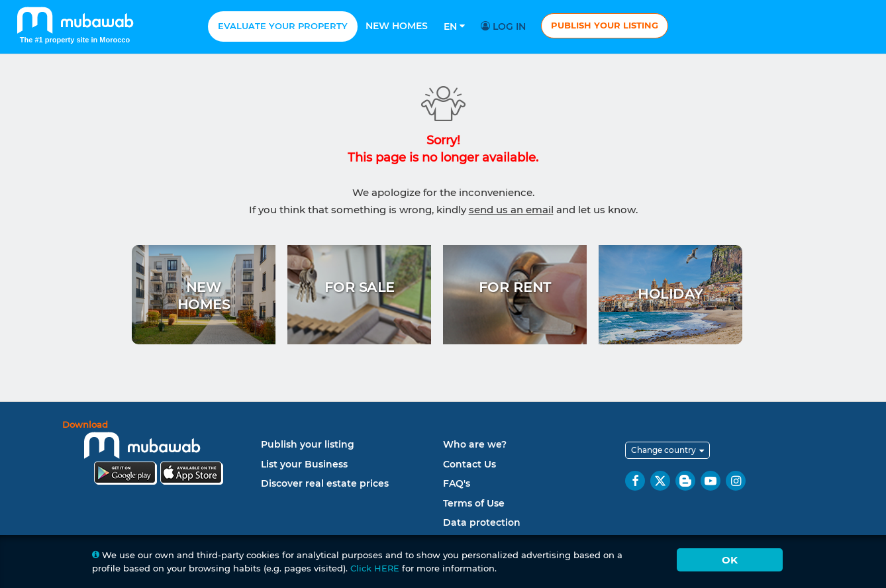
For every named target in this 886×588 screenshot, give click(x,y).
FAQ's (457, 483)
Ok (730, 560)
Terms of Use (474, 503)
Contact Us (469, 464)
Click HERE (375, 568)
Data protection (482, 522)
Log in (505, 26)
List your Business (304, 464)
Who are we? (475, 444)
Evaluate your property (283, 26)
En (454, 26)
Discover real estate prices (325, 483)
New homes (397, 26)
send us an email (511, 210)
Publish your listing (605, 25)
